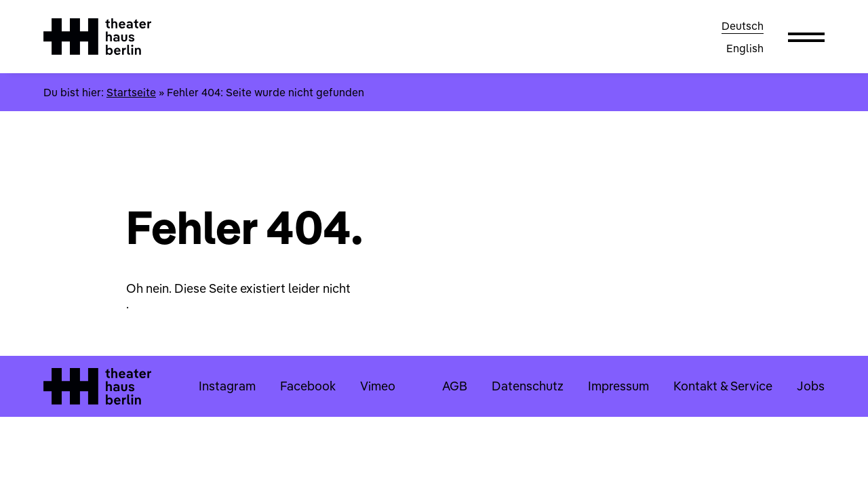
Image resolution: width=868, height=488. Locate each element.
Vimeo (378, 386)
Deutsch (743, 26)
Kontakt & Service (723, 386)
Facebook (308, 386)
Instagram (227, 386)
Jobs (811, 386)
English (745, 48)
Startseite (131, 92)
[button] (806, 37)
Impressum (618, 386)
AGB (455, 386)
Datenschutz (528, 386)
